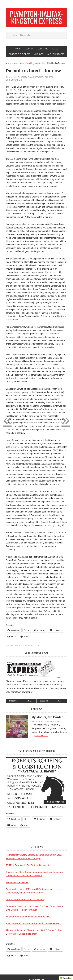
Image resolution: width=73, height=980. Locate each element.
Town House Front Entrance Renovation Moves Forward (34, 923)
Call (59, 701)
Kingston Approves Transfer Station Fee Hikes (29, 917)
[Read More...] (41, 736)
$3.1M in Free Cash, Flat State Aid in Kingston (29, 865)
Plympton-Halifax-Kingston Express (36, 17)
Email (29, 701)
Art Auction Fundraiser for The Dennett (25, 899)
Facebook (13, 701)
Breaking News (26, 646)
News (37, 646)
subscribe (44, 701)
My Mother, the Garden (48, 717)
